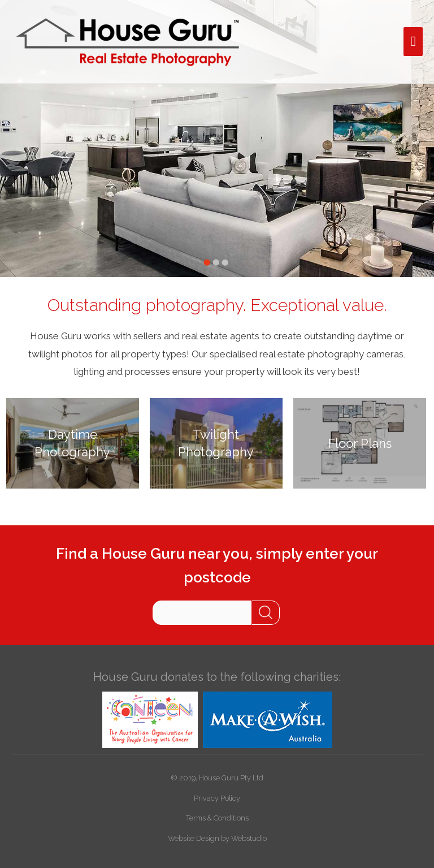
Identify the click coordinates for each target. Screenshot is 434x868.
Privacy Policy (217, 798)
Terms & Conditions (217, 818)
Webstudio (249, 838)
